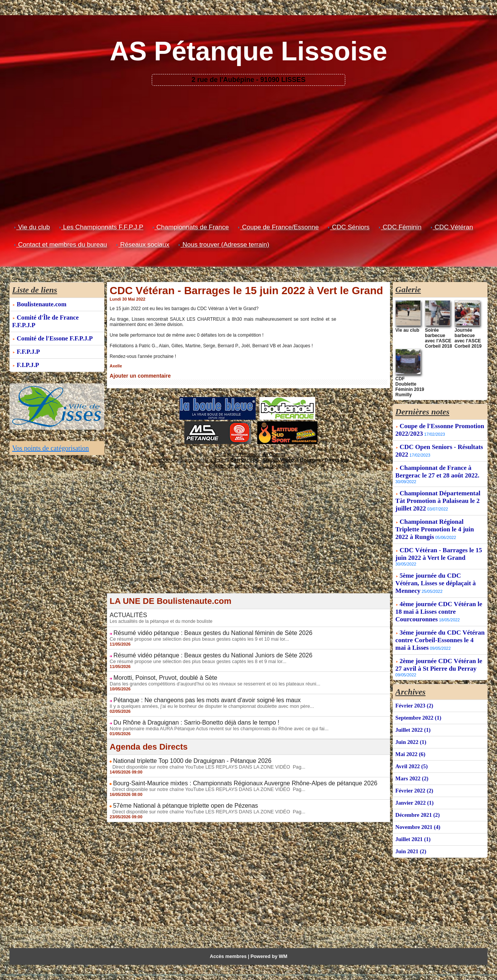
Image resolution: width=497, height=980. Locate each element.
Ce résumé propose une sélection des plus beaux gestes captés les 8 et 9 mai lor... (193, 656)
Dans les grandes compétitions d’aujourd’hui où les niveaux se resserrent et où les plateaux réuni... (209, 677)
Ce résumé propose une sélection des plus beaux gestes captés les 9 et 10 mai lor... (195, 634)
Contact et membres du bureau (61, 245)
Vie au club (405, 330)
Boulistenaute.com (41, 304)
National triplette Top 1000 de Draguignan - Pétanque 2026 (182, 753)
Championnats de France (191, 227)
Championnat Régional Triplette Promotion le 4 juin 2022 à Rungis (435, 516)
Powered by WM (268, 946)
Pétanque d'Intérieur (250, 453)
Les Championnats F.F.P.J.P (101, 227)
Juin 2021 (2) (410, 833)
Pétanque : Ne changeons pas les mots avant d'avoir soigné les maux (195, 693)
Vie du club (32, 227)
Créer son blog (389, 8)
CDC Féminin (400, 227)
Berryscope (245, 457)
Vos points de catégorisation (55, 436)
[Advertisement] (249, 143)
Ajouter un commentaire (136, 375)
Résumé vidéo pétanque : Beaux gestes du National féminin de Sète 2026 (201, 629)
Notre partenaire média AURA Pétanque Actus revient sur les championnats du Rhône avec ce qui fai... (213, 721)
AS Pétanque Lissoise (248, 51)
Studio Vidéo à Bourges (284, 457)
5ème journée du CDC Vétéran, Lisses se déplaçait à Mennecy (436, 570)
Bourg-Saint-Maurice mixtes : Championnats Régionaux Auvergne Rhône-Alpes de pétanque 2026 (229, 774)
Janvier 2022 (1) (414, 786)
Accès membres (229, 946)
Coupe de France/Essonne (278, 227)
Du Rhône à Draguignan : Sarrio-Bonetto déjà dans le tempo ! (186, 715)
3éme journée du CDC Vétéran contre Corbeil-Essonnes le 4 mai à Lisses (440, 627)
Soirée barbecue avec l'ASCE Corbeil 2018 (440, 334)
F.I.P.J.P (28, 354)
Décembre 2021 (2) (417, 798)
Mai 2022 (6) (410, 739)
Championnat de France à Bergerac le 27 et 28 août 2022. (437, 458)
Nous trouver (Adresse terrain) (224, 245)
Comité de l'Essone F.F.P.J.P (53, 329)
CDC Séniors (349, 227)
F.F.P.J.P (28, 341)
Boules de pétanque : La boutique (250, 462)
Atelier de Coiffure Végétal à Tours (198, 457)
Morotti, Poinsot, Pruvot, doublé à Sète (159, 672)
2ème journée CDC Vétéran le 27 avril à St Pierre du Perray (439, 651)
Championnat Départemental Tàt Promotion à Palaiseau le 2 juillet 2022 (438, 488)
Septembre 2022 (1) (417, 704)
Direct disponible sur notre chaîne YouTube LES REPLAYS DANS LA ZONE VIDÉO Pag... (202, 758)
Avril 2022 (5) (411, 751)
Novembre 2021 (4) (417, 810)
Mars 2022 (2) (411, 763)
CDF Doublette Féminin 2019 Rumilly (408, 378)
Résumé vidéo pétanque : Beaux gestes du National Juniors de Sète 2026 (201, 650)
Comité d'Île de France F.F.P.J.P (58, 316)
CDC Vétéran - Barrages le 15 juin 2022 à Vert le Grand (439, 541)
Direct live (321, 457)
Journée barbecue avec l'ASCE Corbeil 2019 (468, 336)
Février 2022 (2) (413, 774)
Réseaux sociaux (143, 245)
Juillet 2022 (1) (412, 716)
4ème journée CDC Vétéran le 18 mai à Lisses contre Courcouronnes (439, 598)
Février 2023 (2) (413, 692)
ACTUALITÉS (126, 611)
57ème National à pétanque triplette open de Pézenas (177, 796)
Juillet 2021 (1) (412, 822)
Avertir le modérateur (472, 8)
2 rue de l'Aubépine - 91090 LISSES (248, 80)
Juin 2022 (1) (410, 727)
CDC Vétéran (452, 227)
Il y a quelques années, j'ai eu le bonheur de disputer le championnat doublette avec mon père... (207, 699)
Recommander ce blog (429, 8)
